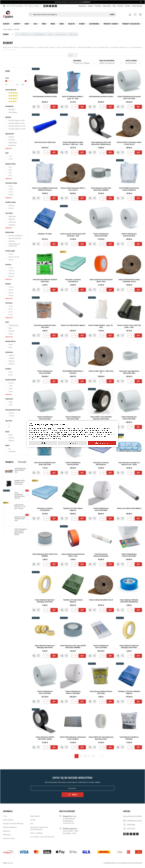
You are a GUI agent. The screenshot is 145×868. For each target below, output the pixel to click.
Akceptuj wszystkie (102, 443)
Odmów (43, 443)
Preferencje (73, 443)
